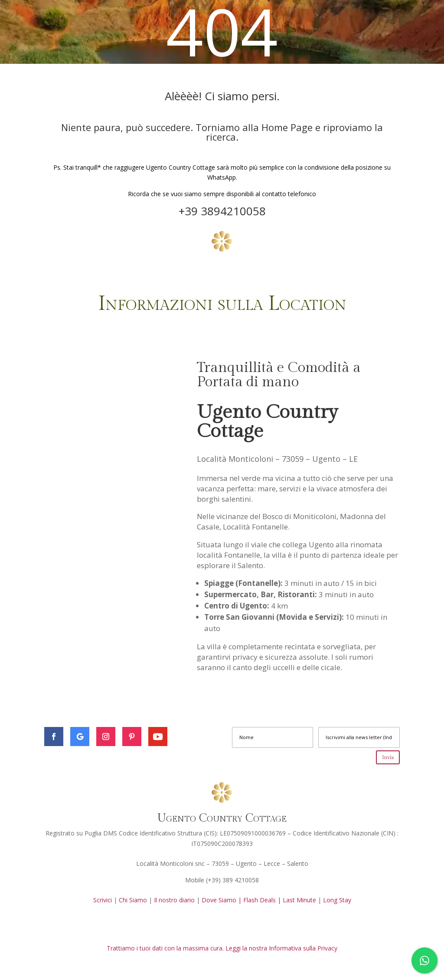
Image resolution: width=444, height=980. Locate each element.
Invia (388, 757)
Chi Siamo (133, 900)
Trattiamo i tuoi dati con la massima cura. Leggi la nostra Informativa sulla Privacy (222, 948)
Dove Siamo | (222, 900)
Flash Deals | (262, 900)
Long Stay (337, 900)
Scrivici (103, 900)
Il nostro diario (174, 900)
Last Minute (300, 900)
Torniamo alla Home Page (255, 127)
